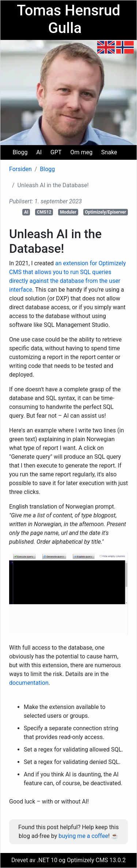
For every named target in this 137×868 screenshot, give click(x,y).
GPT (56, 152)
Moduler (68, 212)
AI (39, 152)
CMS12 (44, 212)
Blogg (20, 152)
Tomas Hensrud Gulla (68, 19)
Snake (109, 152)
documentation (29, 683)
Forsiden (20, 169)
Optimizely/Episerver (106, 212)
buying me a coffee (83, 836)
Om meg (82, 152)
